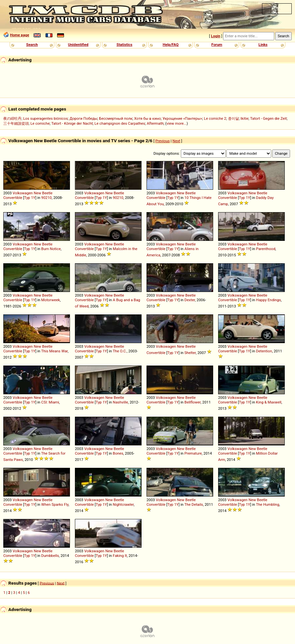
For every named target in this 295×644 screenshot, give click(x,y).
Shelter (190, 353)
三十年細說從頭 (16, 123)
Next (176, 141)
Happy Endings (268, 300)
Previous (163, 141)
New (37, 193)
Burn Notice (51, 249)
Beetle (48, 193)
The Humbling (268, 504)
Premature (193, 453)
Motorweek (51, 300)
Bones (118, 453)
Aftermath (155, 123)
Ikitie (245, 118)
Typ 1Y (30, 198)
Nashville (120, 402)
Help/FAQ (171, 45)
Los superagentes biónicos (45, 118)
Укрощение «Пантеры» (182, 118)
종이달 (233, 118)
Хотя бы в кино (148, 118)
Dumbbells (50, 556)
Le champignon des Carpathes (120, 123)
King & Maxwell (269, 402)
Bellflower (193, 402)
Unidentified (78, 45)
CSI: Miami (50, 402)
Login (215, 36)
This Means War (55, 351)
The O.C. (120, 351)
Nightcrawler (123, 504)
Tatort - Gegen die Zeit (268, 118)
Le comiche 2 (215, 118)
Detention (264, 351)
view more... (177, 123)
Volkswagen (23, 193)
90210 (47, 198)
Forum (217, 45)
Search (32, 45)
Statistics (124, 45)
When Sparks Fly (55, 504)
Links (263, 45)
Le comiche (40, 123)
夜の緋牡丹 (12, 118)
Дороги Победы (83, 118)
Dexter (190, 300)
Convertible (13, 198)
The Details (194, 504)
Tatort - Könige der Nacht (72, 123)
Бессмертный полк (116, 118)
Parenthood (266, 249)
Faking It (120, 556)
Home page (19, 35)
